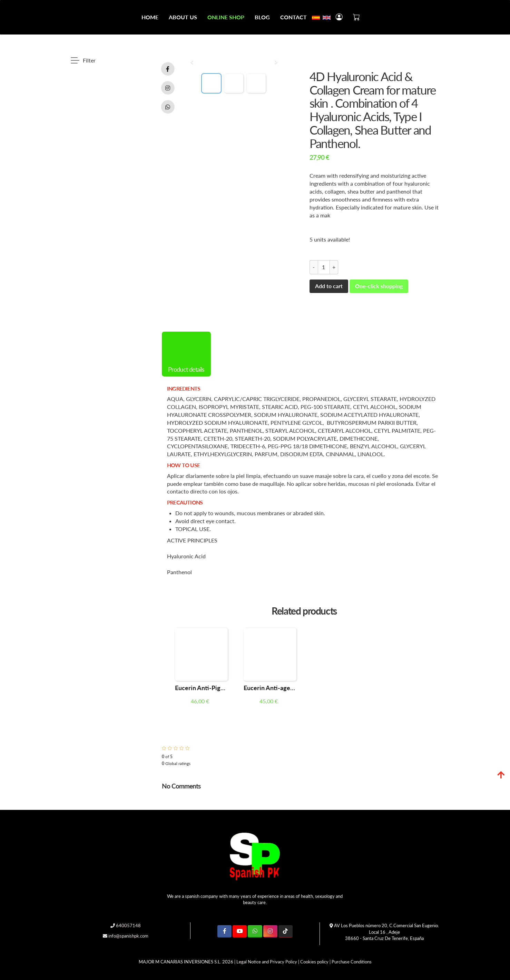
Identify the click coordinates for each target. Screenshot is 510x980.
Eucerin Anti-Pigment (201, 688)
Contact (293, 17)
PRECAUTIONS (185, 502)
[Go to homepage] (3, 17)
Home (150, 17)
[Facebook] (224, 931)
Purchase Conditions (352, 962)
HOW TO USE (183, 465)
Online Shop (226, 17)
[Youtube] (240, 931)
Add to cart (329, 286)
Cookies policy (314, 962)
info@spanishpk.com (128, 936)
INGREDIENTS (184, 388)
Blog (262, 17)
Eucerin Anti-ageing (270, 688)
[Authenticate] (8, 968)
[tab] (304, 389)
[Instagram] (270, 931)
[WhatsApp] (255, 931)
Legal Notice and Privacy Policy (267, 962)
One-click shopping (379, 286)
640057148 (128, 925)
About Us (183, 17)
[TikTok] (286, 931)
